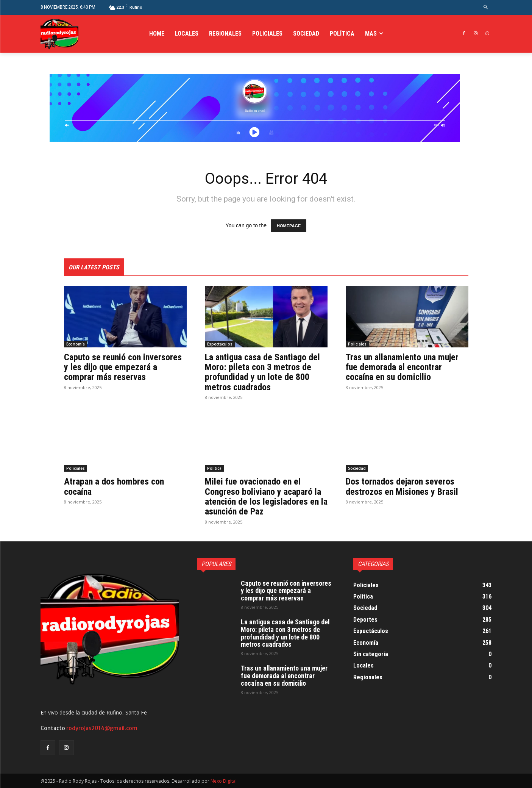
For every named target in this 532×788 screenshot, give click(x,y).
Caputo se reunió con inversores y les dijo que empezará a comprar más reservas (123, 367)
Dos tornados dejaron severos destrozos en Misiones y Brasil (402, 486)
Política (214, 468)
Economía (76, 344)
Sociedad (357, 468)
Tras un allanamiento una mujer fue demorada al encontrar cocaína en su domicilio (402, 367)
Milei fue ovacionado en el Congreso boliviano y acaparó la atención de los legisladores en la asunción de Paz (263, 496)
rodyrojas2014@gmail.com (102, 728)
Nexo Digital (224, 781)
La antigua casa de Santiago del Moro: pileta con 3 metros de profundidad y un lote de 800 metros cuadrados (263, 372)
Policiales (357, 344)
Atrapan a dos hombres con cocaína (114, 486)
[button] (486, 7)
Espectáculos (220, 344)
